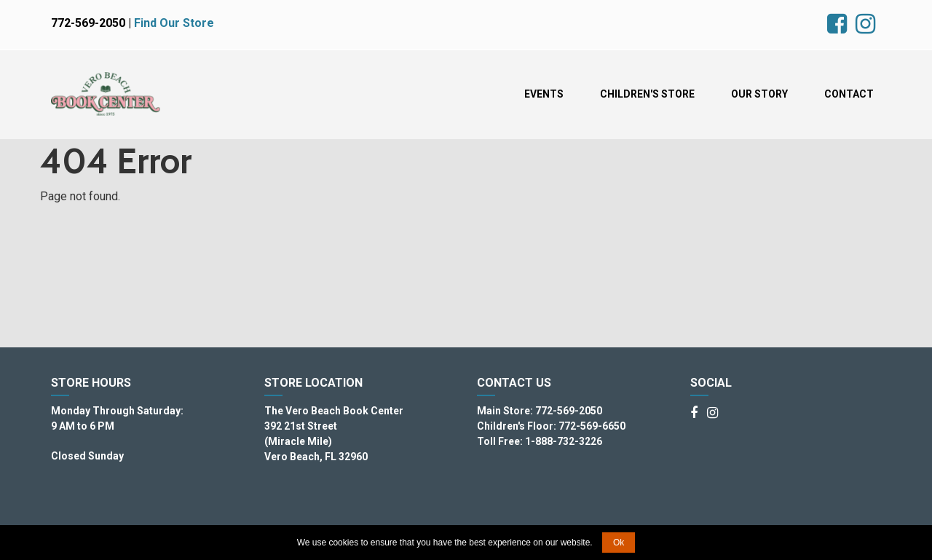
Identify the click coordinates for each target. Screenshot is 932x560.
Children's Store (647, 94)
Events (544, 94)
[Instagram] (712, 414)
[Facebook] (694, 414)
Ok (619, 543)
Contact (849, 94)
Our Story (759, 94)
